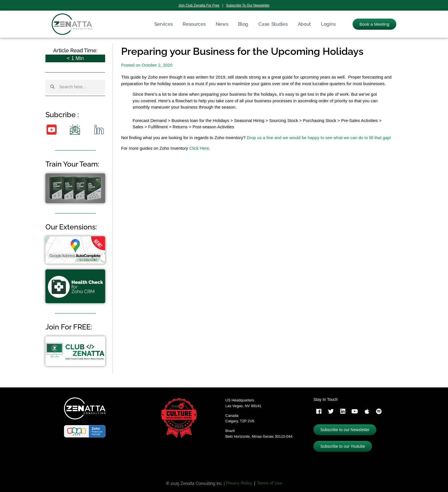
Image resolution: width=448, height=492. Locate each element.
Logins (328, 24)
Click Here (199, 148)
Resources (194, 24)
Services (164, 24)
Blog (243, 24)
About (304, 24)
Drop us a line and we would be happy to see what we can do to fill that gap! (319, 138)
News (222, 24)
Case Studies (273, 24)
